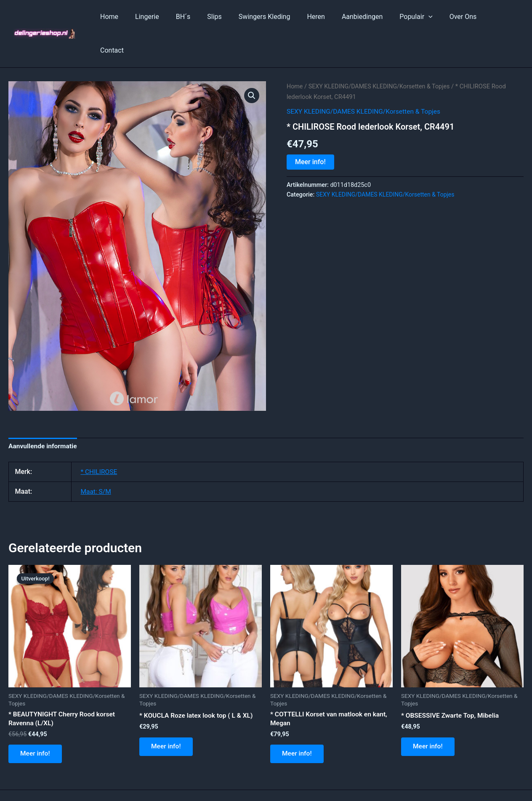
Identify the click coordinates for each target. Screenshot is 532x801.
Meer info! (310, 128)
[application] (430, 17)
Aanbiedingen (367, 17)
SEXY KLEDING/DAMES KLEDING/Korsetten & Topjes (382, 53)
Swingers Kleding (276, 17)
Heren (324, 17)
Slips (230, 17)
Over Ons (461, 17)
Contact (500, 17)
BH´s (201, 17)
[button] (252, 62)
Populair (418, 17)
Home (134, 17)
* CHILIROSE (99, 438)
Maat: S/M (96, 458)
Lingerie (169, 17)
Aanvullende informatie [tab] (44, 413)
